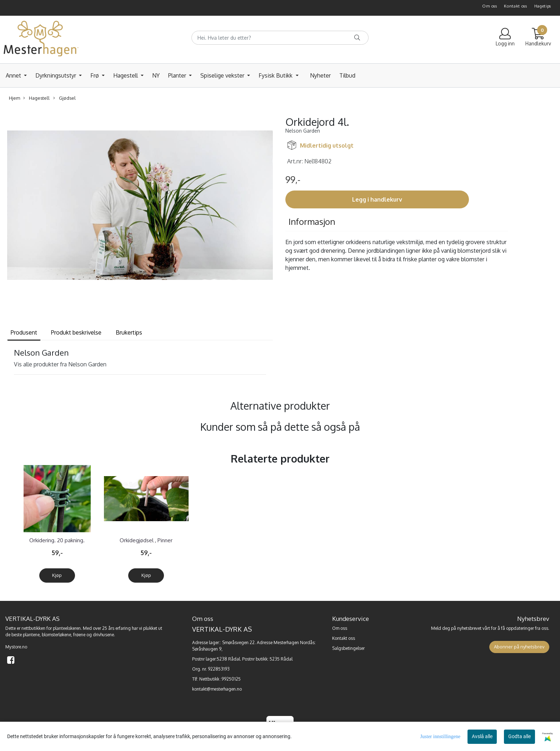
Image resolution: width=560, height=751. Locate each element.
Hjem (14, 98)
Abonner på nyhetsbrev (519, 647)
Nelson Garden (303, 131)
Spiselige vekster (223, 75)
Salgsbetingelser (348, 648)
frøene (79, 635)
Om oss (489, 6)
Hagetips (543, 6)
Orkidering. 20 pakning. (57, 540)
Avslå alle (482, 736)
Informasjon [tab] (312, 221)
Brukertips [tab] (129, 332)
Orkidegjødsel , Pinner (146, 540)
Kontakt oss (516, 6)
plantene (31, 635)
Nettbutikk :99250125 (220, 679)
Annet (14, 75)
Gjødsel (64, 98)
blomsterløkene (56, 635)
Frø (95, 75)
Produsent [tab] (24, 332)
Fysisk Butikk (276, 75)
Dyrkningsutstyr (56, 75)
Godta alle (519, 736)
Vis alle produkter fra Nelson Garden (60, 364)
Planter (178, 75)
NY (156, 75)
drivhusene (103, 635)
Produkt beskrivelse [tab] (76, 332)
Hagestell (126, 75)
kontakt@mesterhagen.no (217, 689)
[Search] (280, 38)
